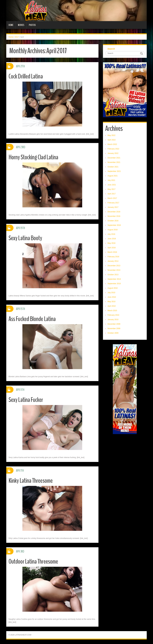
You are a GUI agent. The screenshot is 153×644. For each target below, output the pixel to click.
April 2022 (112, 140)
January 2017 (113, 207)
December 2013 (114, 266)
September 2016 (114, 225)
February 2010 (113, 315)
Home (11, 25)
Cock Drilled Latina (26, 76)
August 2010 (113, 288)
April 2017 (112, 194)
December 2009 (114, 324)
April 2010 (112, 306)
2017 (17, 37)
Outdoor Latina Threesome (34, 561)
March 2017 (112, 198)
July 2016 (111, 234)
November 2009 (114, 329)
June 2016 (112, 239)
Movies (21, 25)
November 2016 (114, 216)
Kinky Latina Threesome (31, 481)
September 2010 (114, 284)
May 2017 (112, 189)
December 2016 (114, 212)
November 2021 (114, 162)
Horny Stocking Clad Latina (34, 157)
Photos (32, 25)
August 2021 (113, 176)
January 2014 (113, 261)
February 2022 (113, 149)
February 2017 (113, 203)
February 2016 (113, 257)
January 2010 (113, 320)
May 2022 (112, 135)
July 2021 (111, 180)
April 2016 (112, 248)
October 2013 (113, 275)
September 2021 (114, 171)
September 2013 (114, 279)
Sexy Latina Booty (25, 238)
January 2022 (113, 153)
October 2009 (113, 333)
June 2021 (112, 185)
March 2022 (112, 144)
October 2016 (113, 221)
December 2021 (114, 158)
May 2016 (112, 243)
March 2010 (112, 311)
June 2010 (112, 297)
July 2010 (111, 293)
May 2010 (112, 302)
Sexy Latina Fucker (26, 400)
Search (111, 49)
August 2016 (113, 230)
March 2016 (112, 252)
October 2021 (113, 167)
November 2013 (114, 270)
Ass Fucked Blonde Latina (32, 319)
